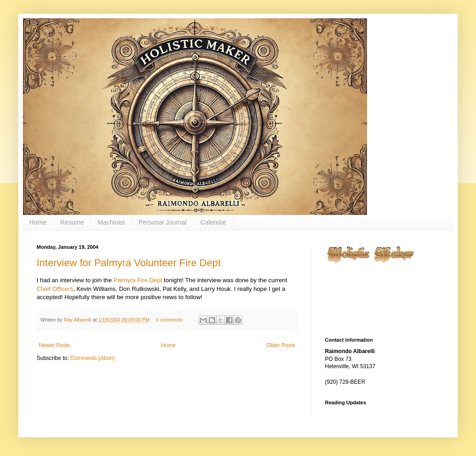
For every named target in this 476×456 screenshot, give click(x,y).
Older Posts (281, 345)
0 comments (170, 320)
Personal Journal (163, 222)
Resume (72, 222)
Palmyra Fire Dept (138, 280)
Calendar (214, 222)
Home (38, 222)
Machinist (111, 222)
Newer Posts (54, 345)
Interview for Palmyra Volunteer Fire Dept (129, 263)
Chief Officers (55, 289)
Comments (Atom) (92, 358)
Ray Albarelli (78, 320)
